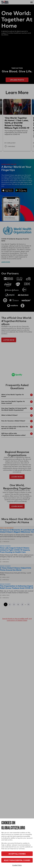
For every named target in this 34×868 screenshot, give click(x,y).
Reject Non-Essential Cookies (17, 860)
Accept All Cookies (17, 854)
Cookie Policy (17, 865)
